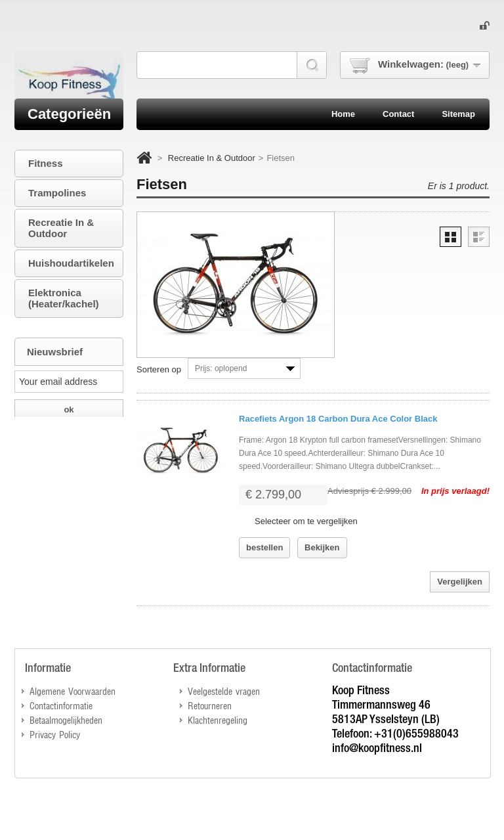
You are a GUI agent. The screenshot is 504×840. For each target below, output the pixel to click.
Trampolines (57, 193)
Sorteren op (159, 369)
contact (398, 114)
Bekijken (322, 547)
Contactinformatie (61, 705)
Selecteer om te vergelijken (306, 521)
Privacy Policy (55, 734)
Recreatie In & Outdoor (212, 158)
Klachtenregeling (218, 719)
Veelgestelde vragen (224, 691)
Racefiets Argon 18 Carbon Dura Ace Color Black (338, 419)
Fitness (46, 163)
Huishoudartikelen (71, 263)
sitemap (458, 114)
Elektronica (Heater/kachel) (64, 298)
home (343, 114)
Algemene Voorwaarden (73, 691)
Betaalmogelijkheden (66, 719)
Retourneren (210, 705)
